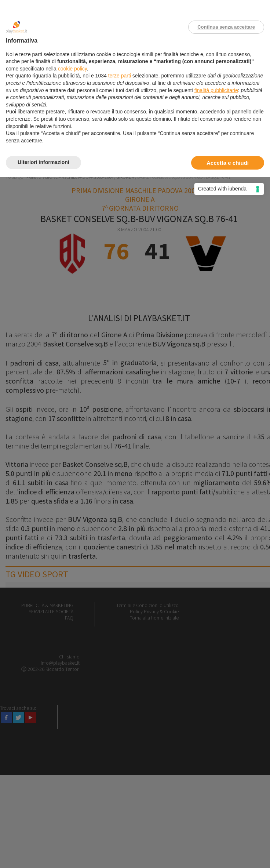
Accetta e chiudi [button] (228, 163)
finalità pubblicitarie (216, 90)
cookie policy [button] (72, 69)
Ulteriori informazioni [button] (43, 162)
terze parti (120, 76)
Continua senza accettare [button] (226, 27)
